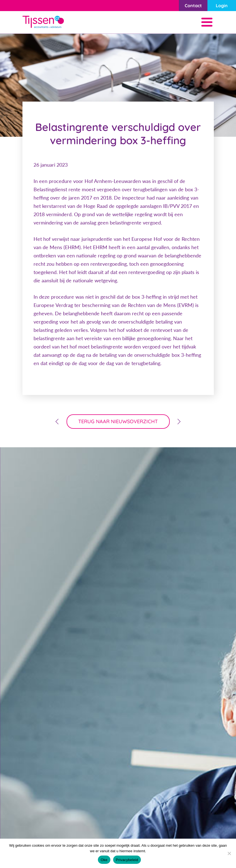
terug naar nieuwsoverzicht (118, 421)
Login (222, 6)
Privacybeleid (127, 860)
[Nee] (229, 853)
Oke (104, 860)
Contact (193, 6)
